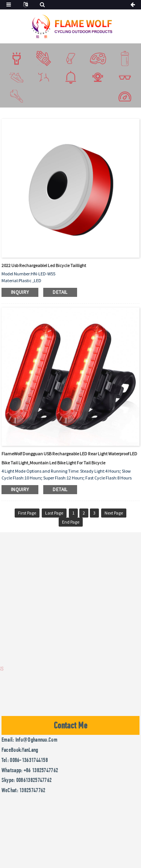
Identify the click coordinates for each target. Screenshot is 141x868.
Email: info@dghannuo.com (30, 740)
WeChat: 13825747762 (23, 790)
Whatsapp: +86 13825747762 (30, 770)
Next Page (114, 513)
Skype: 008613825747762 (27, 780)
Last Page (54, 513)
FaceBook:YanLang (20, 750)
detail (60, 292)
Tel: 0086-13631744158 (25, 760)
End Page (71, 522)
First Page (27, 513)
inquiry (20, 292)
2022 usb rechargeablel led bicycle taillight (44, 265)
